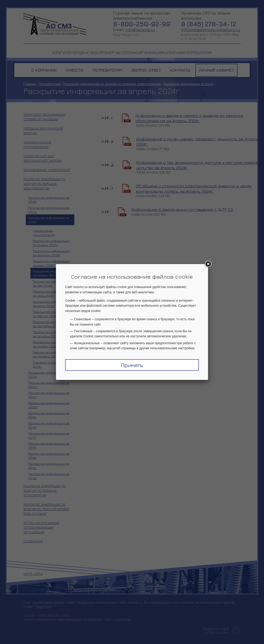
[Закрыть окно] (208, 264)
